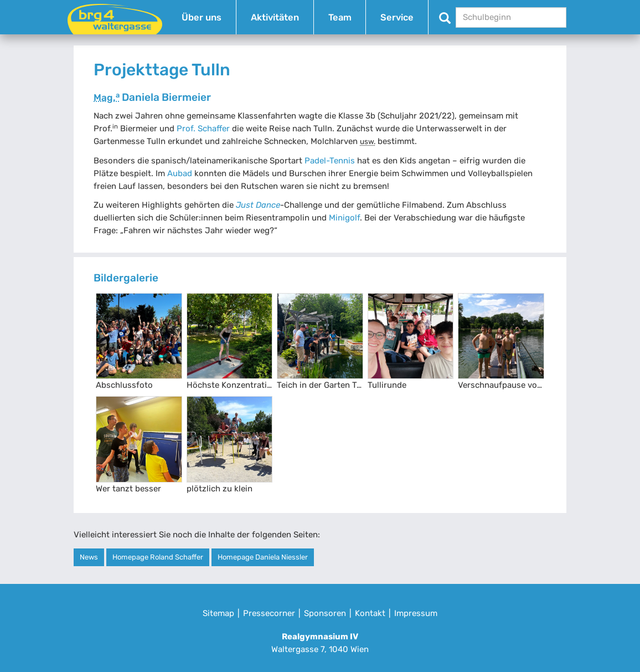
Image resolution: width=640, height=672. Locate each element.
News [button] (89, 557)
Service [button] (397, 17)
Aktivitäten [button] (275, 17)
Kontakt (370, 613)
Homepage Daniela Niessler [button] (263, 557)
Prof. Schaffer (203, 129)
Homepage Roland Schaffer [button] (158, 557)
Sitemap (218, 613)
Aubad (180, 173)
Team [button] (340, 17)
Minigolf (344, 218)
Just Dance (258, 205)
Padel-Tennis (330, 161)
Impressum (416, 613)
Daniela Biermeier (152, 97)
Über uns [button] (202, 17)
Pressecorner (269, 613)
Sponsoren (325, 613)
